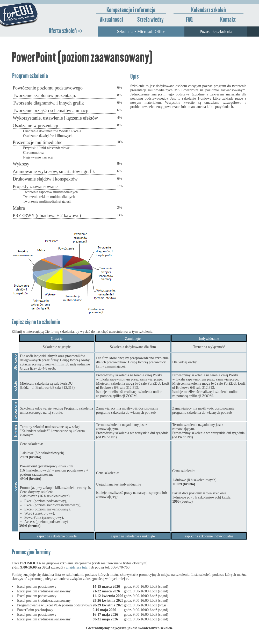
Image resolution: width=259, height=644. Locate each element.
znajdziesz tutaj (77, 567)
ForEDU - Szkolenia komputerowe (34, 15)
